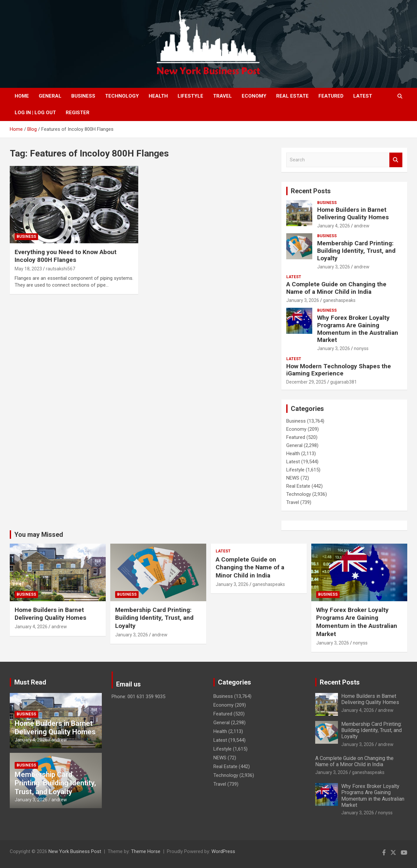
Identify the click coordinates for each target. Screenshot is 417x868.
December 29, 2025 (306, 382)
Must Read (30, 682)
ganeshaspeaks (339, 300)
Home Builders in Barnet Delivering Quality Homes (353, 213)
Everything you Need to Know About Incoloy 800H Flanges (66, 256)
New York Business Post (75, 851)
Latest (363, 96)
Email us (128, 684)
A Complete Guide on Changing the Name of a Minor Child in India (336, 288)
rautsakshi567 (61, 269)
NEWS (293, 478)
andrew (362, 226)
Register (78, 113)
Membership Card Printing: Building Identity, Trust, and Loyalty (356, 251)
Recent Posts (311, 191)
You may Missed (39, 535)
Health (158, 96)
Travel (222, 96)
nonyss (361, 348)
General (50, 96)
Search (396, 160)
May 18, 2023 (28, 269)
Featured (331, 96)
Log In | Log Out (35, 113)
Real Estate (292, 96)
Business (83, 96)
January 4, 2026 (334, 226)
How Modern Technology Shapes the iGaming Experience (339, 370)
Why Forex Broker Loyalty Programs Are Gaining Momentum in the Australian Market (358, 329)
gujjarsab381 (343, 382)
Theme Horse (146, 851)
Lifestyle (190, 96)
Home (22, 96)
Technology (122, 96)
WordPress (223, 851)
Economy (254, 96)
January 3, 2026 (334, 267)
